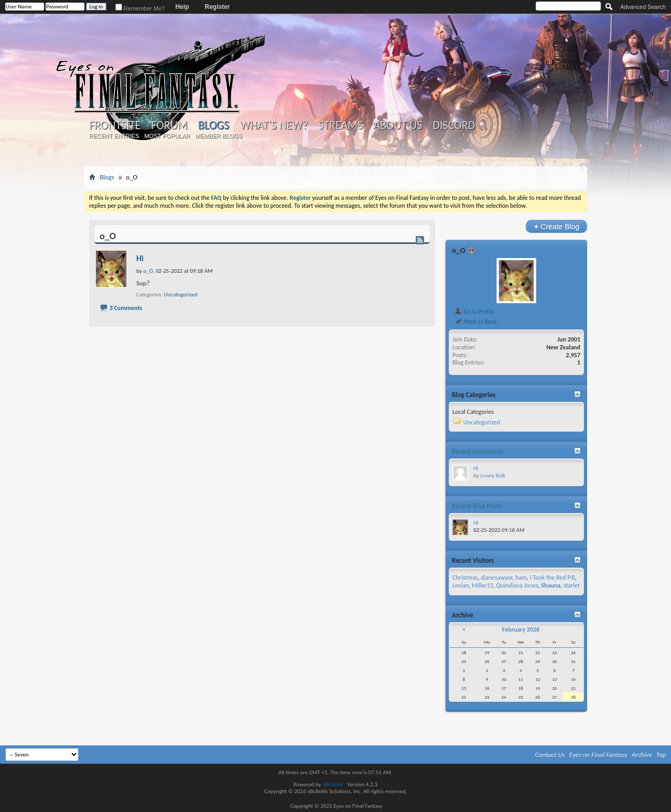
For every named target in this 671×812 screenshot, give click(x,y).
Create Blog (556, 226)
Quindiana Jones (517, 585)
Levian (461, 585)
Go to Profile (474, 312)
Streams (340, 125)
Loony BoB (493, 476)
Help (182, 7)
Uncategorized (181, 295)
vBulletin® (334, 784)
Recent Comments (478, 451)
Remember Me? (140, 8)
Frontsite (115, 125)
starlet (572, 585)
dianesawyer (497, 578)
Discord (454, 125)
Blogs (214, 125)
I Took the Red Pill (553, 578)
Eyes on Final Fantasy (598, 755)
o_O (459, 250)
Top (661, 755)
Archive (642, 755)
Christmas (465, 578)
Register (217, 7)
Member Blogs (218, 136)
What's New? (274, 125)
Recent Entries (114, 136)
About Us (398, 125)
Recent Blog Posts (477, 506)
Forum (169, 125)
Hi (140, 258)
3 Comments (126, 308)
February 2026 (521, 629)
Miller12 (483, 585)
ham (521, 578)
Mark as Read (475, 322)
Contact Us (550, 755)
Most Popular (167, 136)
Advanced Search (643, 7)
